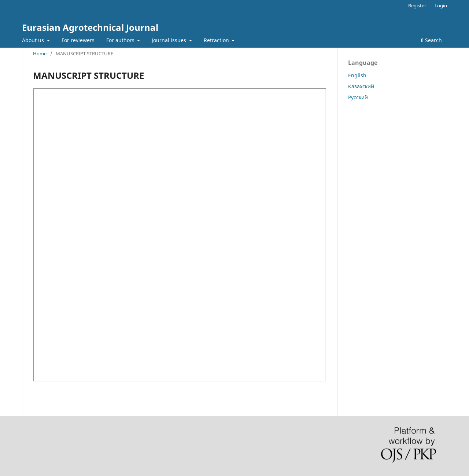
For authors (121, 40)
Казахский (361, 86)
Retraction (217, 40)
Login (441, 5)
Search (431, 40)
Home (40, 53)
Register (417, 5)
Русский (358, 97)
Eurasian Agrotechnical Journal (90, 27)
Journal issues (170, 40)
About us (34, 40)
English (357, 75)
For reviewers (78, 40)
